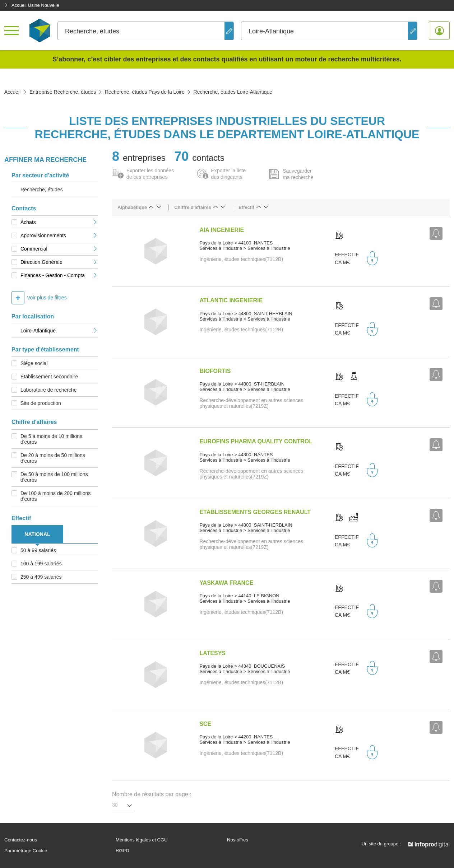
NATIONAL (37, 534)
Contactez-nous (21, 840)
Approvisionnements (59, 235)
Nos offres (238, 840)
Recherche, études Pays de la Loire (145, 92)
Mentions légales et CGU (142, 840)
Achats (59, 222)
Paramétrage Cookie (26, 851)
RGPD (122, 851)
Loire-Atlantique (59, 331)
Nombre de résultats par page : (152, 794)
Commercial (59, 249)
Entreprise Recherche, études (63, 92)
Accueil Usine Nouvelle (32, 5)
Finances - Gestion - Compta (59, 275)
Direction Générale (59, 262)
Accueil (12, 92)
